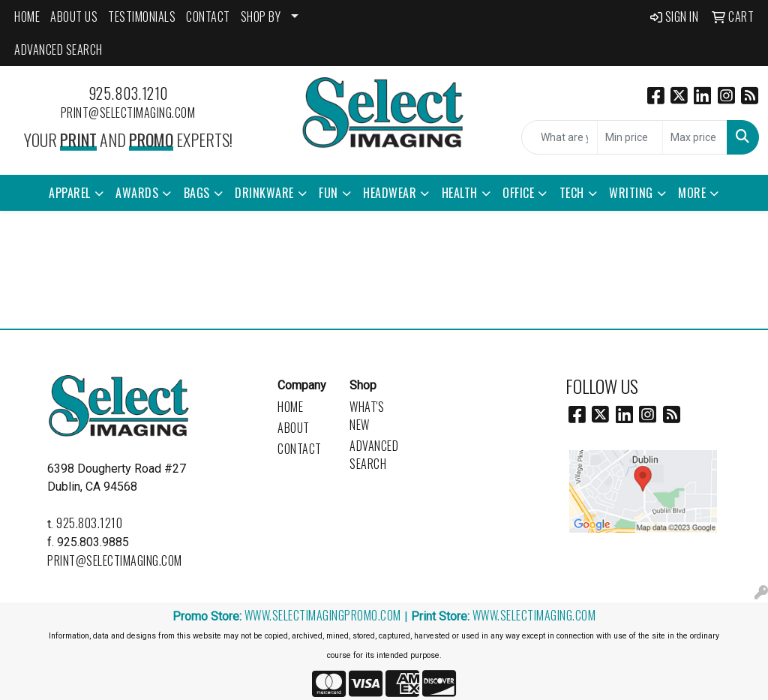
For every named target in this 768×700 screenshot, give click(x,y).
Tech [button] (572, 193)
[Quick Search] (559, 137)
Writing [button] (631, 193)
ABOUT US (74, 17)
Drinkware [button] (264, 193)
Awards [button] (137, 193)
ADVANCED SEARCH (58, 50)
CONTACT (208, 17)
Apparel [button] (70, 193)
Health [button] (460, 193)
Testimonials (142, 17)
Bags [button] (197, 193)
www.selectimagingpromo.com (323, 615)
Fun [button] (328, 193)
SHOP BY (261, 17)
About (294, 428)
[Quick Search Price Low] (630, 137)
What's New (367, 416)
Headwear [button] (390, 193)
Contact (300, 449)
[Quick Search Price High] (695, 137)
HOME (27, 17)
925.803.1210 (128, 93)
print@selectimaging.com (128, 113)
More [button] (692, 193)
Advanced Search (374, 455)
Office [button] (518, 193)
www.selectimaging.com (534, 615)
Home (290, 407)
